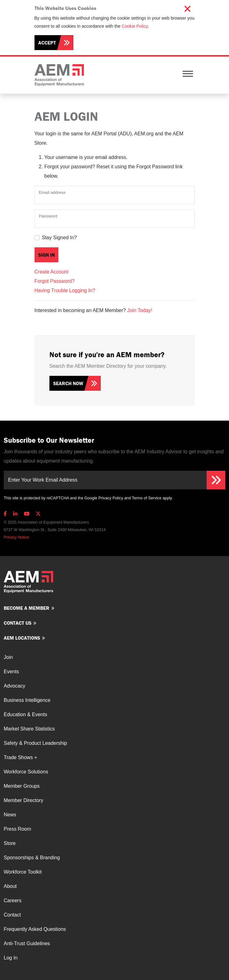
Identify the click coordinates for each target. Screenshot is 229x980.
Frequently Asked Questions (35, 929)
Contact (12, 915)
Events (11, 672)
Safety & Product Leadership (35, 743)
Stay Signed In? (60, 238)
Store (10, 843)
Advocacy (14, 686)
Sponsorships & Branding (32, 858)
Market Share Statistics (29, 729)
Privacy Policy (111, 498)
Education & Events (25, 714)
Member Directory (23, 800)
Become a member (27, 608)
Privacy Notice (16, 537)
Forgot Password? (55, 281)
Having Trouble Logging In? (65, 290)
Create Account (51, 272)
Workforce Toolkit (23, 872)
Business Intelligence (27, 700)
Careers (13, 901)
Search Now (68, 383)
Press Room (17, 829)
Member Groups (22, 786)
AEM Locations (22, 638)
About (10, 886)
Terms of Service (147, 498)
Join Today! (140, 310)
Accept (47, 43)
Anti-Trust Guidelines (27, 943)
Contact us (18, 623)
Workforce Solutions (26, 772)
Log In (11, 958)
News (10, 815)
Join (8, 657)
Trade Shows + (20, 757)
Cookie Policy (135, 26)
